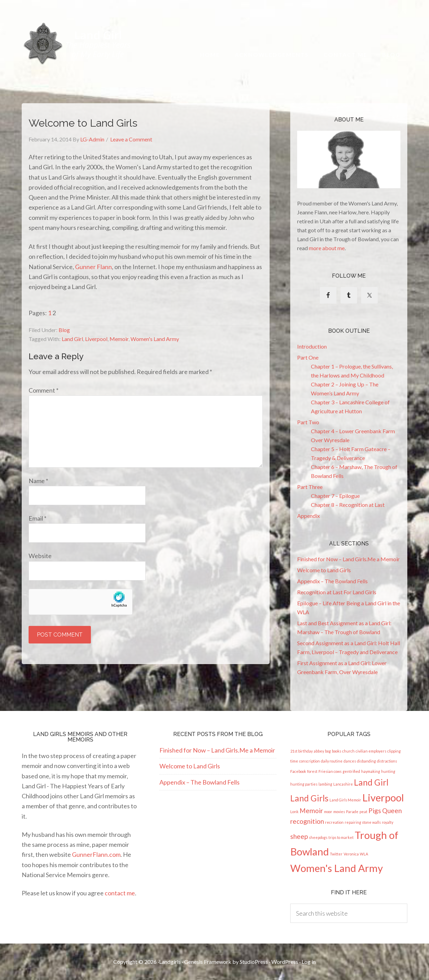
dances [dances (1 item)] (350, 761)
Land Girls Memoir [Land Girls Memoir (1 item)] (345, 800)
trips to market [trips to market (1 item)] (341, 837)
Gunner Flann (93, 267)
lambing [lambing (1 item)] (325, 784)
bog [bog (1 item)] (328, 751)
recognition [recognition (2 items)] (307, 821)
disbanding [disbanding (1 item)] (367, 761)
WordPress (285, 962)
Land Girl (72, 339)
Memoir (119, 339)
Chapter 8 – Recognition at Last (348, 505)
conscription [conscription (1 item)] (310, 761)
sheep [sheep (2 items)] (299, 836)
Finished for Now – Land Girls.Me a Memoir (348, 559)
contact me (120, 893)
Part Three (310, 487)
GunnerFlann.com (96, 854)
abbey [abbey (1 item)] (319, 751)
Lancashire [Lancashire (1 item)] (343, 784)
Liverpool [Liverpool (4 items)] (383, 797)
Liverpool (96, 339)
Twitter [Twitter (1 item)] (336, 854)
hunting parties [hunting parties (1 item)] (304, 784)
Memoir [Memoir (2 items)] (311, 811)
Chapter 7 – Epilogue (335, 496)
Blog (64, 330)
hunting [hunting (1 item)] (388, 771)
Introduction (312, 346)
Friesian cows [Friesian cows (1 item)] (330, 771)
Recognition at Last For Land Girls (337, 592)
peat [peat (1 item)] (363, 812)
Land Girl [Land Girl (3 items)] (371, 782)
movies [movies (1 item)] (339, 812)
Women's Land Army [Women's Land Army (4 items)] (337, 868)
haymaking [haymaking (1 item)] (371, 771)
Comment (44, 390)
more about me (327, 248)
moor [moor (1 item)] (328, 812)
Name (38, 481)
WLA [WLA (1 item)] (364, 854)
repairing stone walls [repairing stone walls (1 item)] (363, 822)
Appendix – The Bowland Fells (332, 581)
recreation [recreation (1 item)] (334, 822)
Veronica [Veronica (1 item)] (351, 854)
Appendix (308, 516)
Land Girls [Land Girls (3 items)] (309, 798)
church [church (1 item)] (348, 751)
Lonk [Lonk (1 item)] (294, 812)
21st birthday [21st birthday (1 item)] (301, 751)
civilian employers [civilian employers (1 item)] (371, 751)
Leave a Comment (131, 139)
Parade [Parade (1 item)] (352, 812)
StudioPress (254, 962)
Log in (309, 962)
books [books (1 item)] (337, 751)
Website (40, 556)
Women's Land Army (155, 339)
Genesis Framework (208, 962)
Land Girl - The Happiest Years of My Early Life (77, 44)
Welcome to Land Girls (324, 570)
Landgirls (170, 962)
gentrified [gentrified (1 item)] (351, 771)
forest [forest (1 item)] (312, 771)
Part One (308, 357)
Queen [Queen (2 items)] (392, 811)
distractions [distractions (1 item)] (387, 761)
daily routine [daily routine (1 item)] (332, 761)
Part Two (308, 422)
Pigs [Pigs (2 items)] (375, 811)
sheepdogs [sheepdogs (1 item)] (318, 837)
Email (38, 518)
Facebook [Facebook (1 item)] (298, 771)
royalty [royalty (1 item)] (388, 822)
